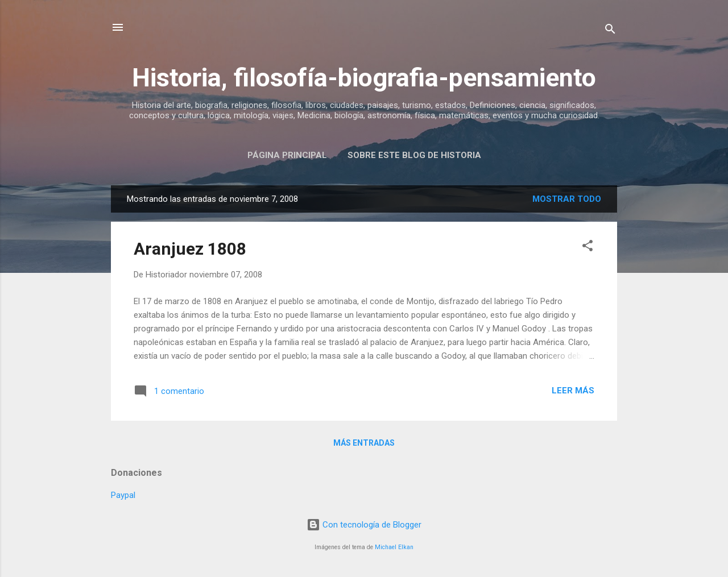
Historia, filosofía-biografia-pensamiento (364, 78)
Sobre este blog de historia (414, 155)
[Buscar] (610, 31)
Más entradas (364, 443)
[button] (588, 248)
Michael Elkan (394, 547)
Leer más (573, 391)
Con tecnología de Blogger (364, 525)
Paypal (123, 495)
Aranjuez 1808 (190, 249)
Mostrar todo (567, 199)
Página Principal (287, 155)
